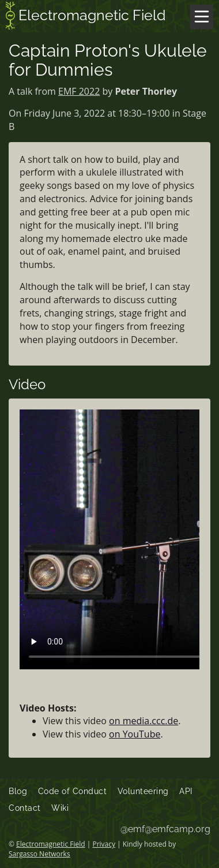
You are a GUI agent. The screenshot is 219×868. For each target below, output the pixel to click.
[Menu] (202, 17)
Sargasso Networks (39, 854)
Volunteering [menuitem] (143, 791)
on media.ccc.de (144, 721)
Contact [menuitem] (25, 808)
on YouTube (135, 734)
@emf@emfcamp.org (165, 829)
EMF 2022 (79, 91)
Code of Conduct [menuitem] (73, 791)
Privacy (104, 844)
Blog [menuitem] (18, 791)
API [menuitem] (186, 791)
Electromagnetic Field (86, 17)
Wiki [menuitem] (60, 808)
